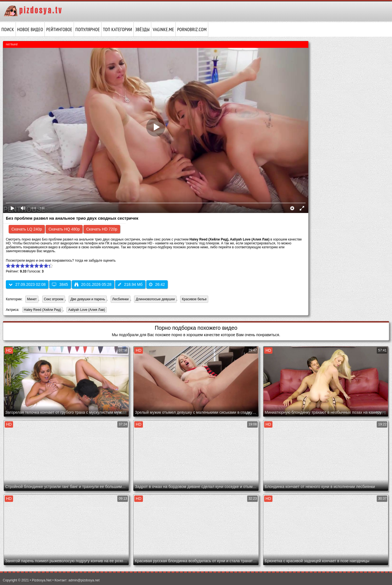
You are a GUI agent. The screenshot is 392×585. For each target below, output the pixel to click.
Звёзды (142, 29)
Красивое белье (194, 299)
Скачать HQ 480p (64, 229)
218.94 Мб (130, 284)
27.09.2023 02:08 (27, 284)
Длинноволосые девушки (155, 299)
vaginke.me (163, 29)
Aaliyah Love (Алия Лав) (86, 310)
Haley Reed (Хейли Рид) (42, 310)
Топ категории (117, 29)
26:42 (157, 284)
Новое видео (30, 29)
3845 (60, 284)
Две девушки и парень (88, 299)
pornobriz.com (192, 29)
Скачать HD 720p (102, 229)
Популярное (88, 29)
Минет (32, 299)
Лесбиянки (121, 299)
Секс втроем (54, 299)
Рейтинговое (59, 29)
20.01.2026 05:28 (93, 284)
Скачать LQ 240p (27, 229)
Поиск (8, 29)
